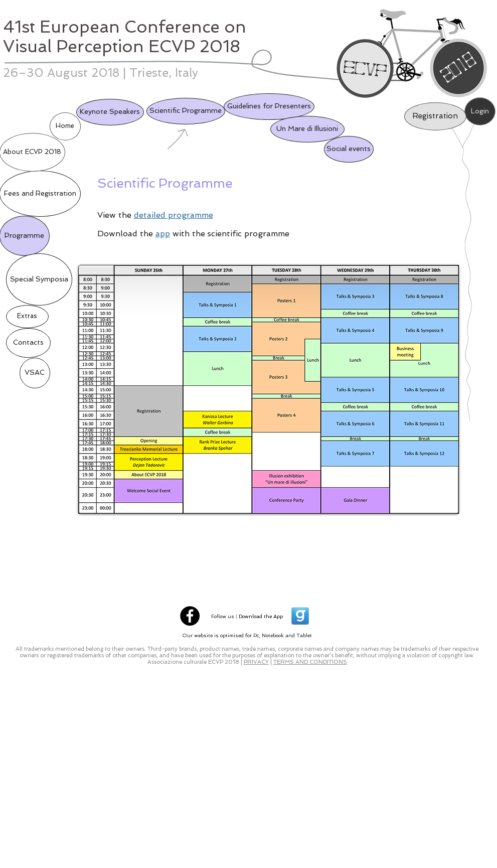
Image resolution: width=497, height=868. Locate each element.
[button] (35, 373)
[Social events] (349, 149)
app (163, 234)
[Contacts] (28, 343)
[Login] (480, 111)
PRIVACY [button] (256, 662)
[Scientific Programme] (186, 111)
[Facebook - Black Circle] (190, 616)
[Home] (65, 126)
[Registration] (435, 116)
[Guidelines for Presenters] (269, 107)
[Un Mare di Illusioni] (307, 129)
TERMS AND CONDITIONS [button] (310, 662)
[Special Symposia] (39, 279)
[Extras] (27, 317)
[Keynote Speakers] (110, 112)
